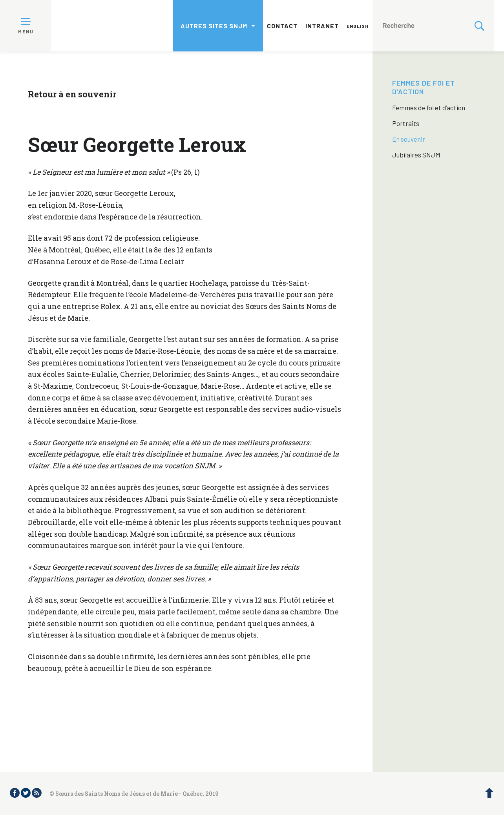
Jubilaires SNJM (416, 155)
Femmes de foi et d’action (424, 87)
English (358, 26)
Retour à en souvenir (72, 94)
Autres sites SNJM (214, 26)
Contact (282, 26)
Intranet (322, 26)
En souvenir (409, 139)
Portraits (406, 123)
